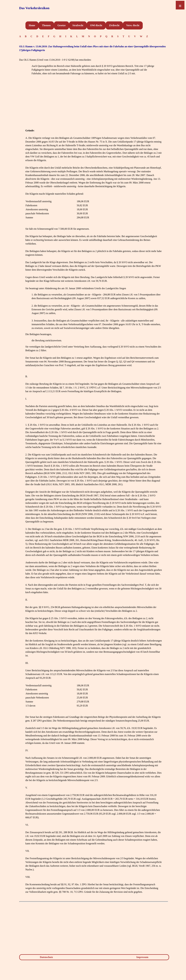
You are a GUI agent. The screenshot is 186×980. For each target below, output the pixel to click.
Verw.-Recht (133, 25)
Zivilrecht (114, 25)
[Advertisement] (94, 107)
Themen (46, 25)
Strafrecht (78, 25)
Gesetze (61, 25)
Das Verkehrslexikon (34, 8)
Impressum (142, 957)
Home (32, 25)
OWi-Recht (96, 25)
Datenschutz (46, 957)
